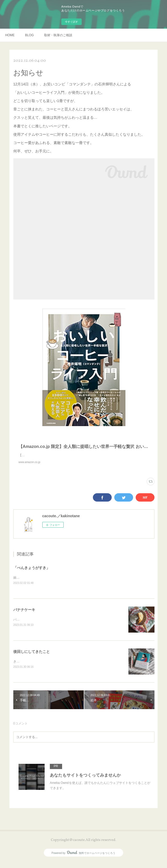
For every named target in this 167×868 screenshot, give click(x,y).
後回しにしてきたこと (32, 658)
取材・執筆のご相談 (58, 35)
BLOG (29, 35)
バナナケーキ (24, 615)
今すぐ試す (71, 22)
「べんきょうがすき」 (32, 573)
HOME (10, 35)
